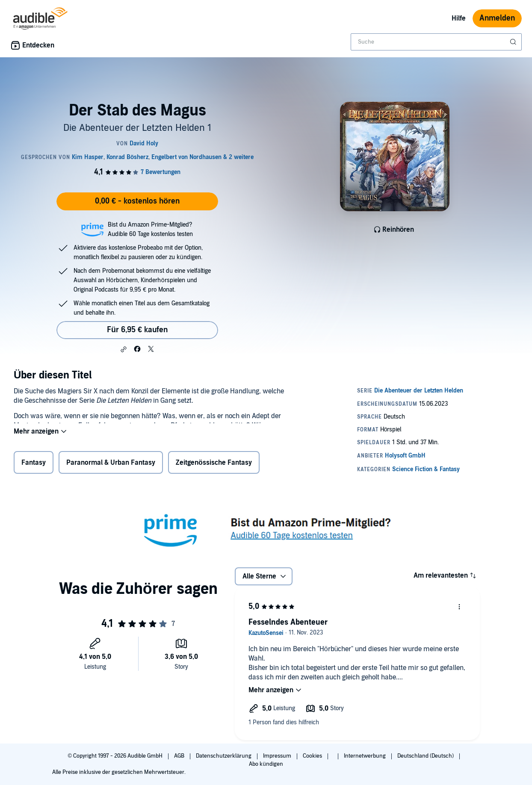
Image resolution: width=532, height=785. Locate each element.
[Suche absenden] (514, 42)
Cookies (313, 756)
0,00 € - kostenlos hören (137, 201)
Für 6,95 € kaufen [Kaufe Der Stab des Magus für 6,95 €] (137, 330)
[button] (124, 349)
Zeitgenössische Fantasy (214, 464)
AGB (180, 756)
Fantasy (34, 464)
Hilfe (459, 18)
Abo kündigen (266, 764)
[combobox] (436, 42)
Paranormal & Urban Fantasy (111, 464)
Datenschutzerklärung (224, 756)
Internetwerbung (365, 756)
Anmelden (497, 18)
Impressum (278, 756)
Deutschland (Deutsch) (426, 756)
